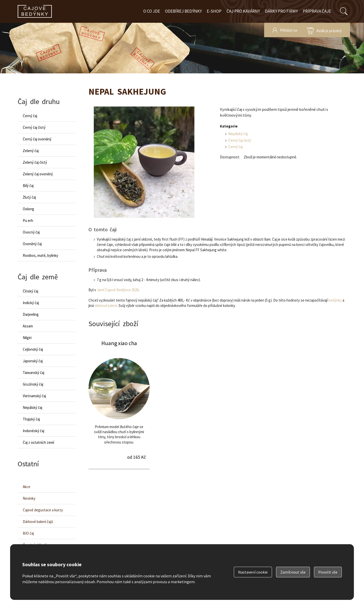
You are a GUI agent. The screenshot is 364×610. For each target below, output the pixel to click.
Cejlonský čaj (33, 349)
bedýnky (335, 300)
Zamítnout (293, 572)
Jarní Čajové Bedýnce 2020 (118, 290)
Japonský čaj (33, 361)
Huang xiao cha (119, 404)
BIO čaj (28, 533)
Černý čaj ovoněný (37, 139)
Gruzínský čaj (33, 384)
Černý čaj (235, 147)
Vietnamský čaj (34, 396)
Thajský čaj (31, 419)
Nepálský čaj (238, 134)
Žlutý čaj (29, 197)
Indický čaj (31, 303)
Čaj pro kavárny (243, 11)
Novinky (29, 498)
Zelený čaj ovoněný (38, 174)
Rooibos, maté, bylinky (40, 255)
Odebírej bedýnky (183, 11)
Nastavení (253, 572)
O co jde (152, 11)
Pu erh (28, 220)
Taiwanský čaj (33, 373)
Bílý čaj (28, 186)
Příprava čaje (317, 11)
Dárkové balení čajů (38, 522)
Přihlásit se (289, 30)
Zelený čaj (31, 151)
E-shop (214, 11)
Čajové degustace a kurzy (43, 510)
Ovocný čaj (31, 232)
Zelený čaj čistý (35, 162)
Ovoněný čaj (32, 244)
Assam (28, 326)
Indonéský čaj (33, 431)
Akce (27, 487)
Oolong (28, 209)
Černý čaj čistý (240, 140)
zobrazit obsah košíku (324, 30)
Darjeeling (31, 314)
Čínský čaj (30, 291)
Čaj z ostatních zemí (38, 442)
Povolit (328, 572)
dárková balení (106, 306)
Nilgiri (27, 338)
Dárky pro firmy (281, 11)
